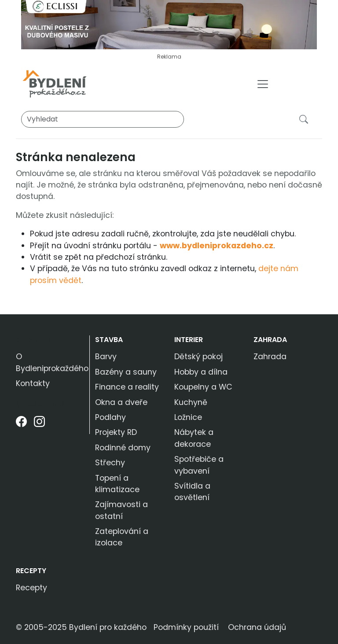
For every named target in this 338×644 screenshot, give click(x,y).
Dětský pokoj (198, 357)
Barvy (106, 357)
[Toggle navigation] (263, 84)
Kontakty (33, 383)
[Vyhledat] (103, 119)
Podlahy (110, 417)
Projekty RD (116, 432)
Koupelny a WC (203, 387)
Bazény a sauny (126, 372)
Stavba (109, 340)
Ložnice (188, 417)
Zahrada (270, 340)
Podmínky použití (186, 627)
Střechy (110, 463)
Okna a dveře (121, 402)
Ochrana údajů (257, 627)
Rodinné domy (123, 448)
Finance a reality (127, 387)
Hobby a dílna (201, 372)
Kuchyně (191, 402)
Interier (189, 340)
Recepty (31, 571)
